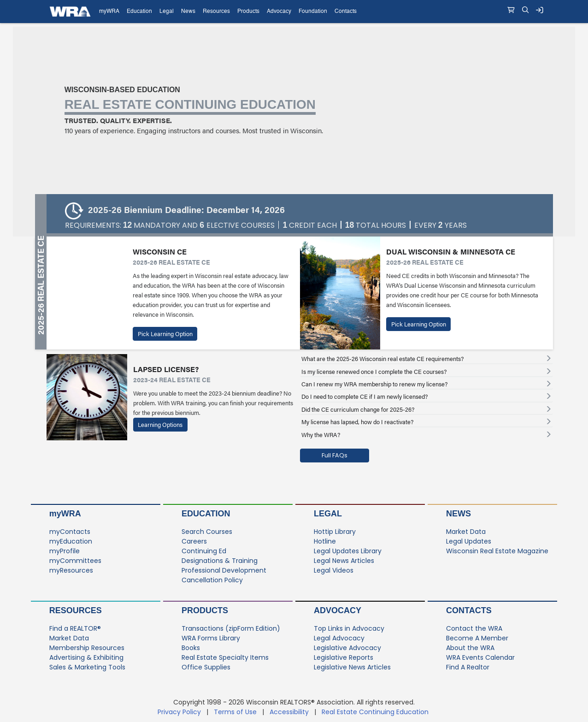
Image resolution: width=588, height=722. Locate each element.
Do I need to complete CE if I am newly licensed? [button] (365, 397)
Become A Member (477, 638)
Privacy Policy (179, 712)
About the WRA (470, 648)
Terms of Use (235, 712)
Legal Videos (334, 570)
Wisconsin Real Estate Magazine (497, 551)
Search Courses (207, 532)
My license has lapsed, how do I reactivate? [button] (357, 422)
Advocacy (338, 610)
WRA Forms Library (211, 638)
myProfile (65, 551)
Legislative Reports (344, 657)
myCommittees (75, 561)
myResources (71, 570)
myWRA (65, 514)
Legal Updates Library (348, 551)
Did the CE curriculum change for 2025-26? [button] (358, 409)
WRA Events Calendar (480, 657)
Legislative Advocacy (347, 648)
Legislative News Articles (352, 667)
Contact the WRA (474, 628)
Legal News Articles (344, 561)
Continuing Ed (204, 551)
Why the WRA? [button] (321, 435)
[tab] (426, 359)
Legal (328, 514)
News (459, 514)
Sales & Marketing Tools (87, 667)
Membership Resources (87, 648)
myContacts (70, 532)
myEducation (71, 541)
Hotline (325, 541)
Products (205, 610)
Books (191, 648)
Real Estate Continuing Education (376, 712)
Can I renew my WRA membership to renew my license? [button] (374, 384)
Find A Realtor (468, 667)
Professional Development (224, 570)
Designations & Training (220, 561)
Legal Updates (469, 541)
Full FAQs (335, 455)
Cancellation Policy (212, 580)
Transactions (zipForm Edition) (231, 628)
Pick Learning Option (165, 334)
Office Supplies (206, 667)
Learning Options (160, 425)
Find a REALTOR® (75, 628)
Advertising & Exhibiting (86, 657)
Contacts (469, 610)
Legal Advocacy (339, 638)
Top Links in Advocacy (349, 628)
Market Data (466, 532)
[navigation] (294, 12)
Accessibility (289, 712)
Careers (194, 541)
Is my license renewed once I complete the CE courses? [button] (374, 372)
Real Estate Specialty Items (225, 657)
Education (206, 514)
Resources (76, 610)
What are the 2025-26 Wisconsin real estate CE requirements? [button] (382, 359)
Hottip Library (335, 532)
